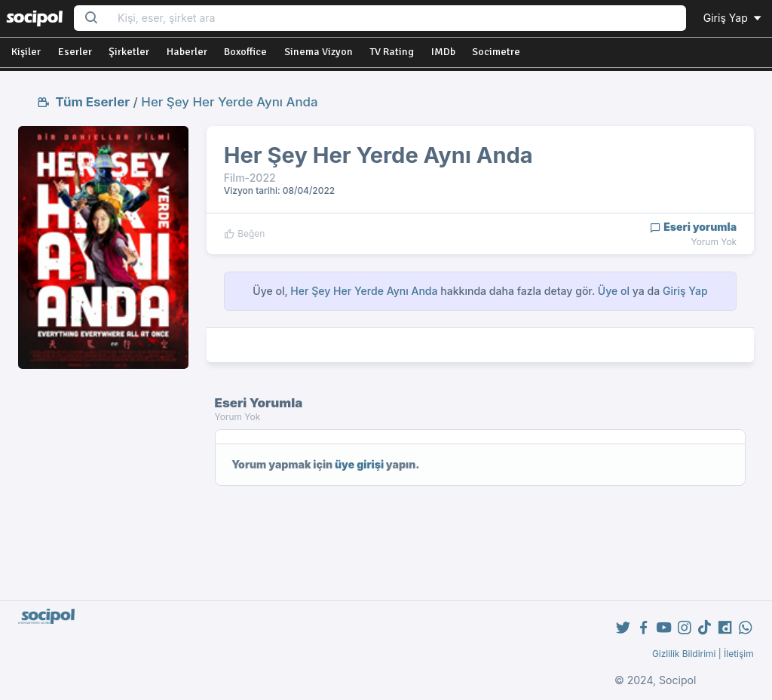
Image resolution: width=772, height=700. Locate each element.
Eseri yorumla (693, 227)
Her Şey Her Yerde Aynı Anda (229, 102)
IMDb (443, 52)
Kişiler (26, 52)
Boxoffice (245, 52)
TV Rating (392, 52)
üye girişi (359, 464)
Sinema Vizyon (319, 52)
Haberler (187, 52)
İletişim (739, 654)
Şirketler (129, 52)
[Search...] (397, 18)
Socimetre (496, 52)
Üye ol (614, 291)
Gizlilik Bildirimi (684, 654)
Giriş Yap (734, 18)
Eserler (75, 52)
